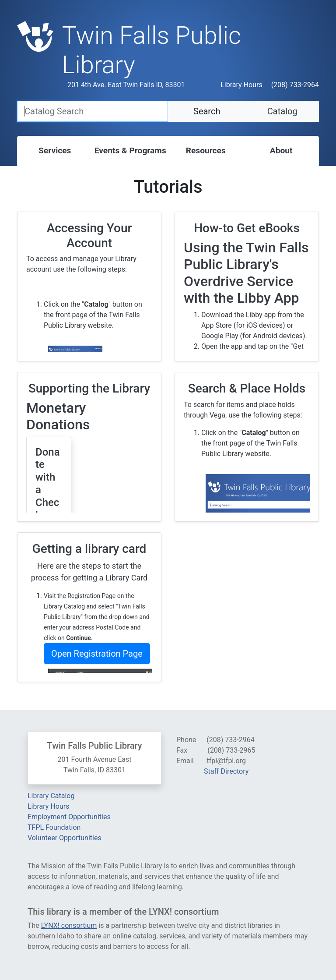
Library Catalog (51, 796)
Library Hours (241, 85)
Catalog (281, 111)
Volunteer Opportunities (65, 838)
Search (206, 111)
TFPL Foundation (54, 827)
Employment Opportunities (69, 817)
